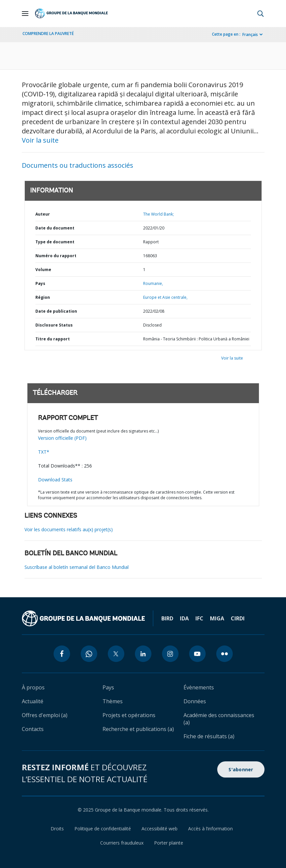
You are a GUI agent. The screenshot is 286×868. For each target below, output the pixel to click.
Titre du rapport (53, 339)
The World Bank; (159, 214)
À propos (33, 687)
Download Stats (55, 480)
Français (250, 35)
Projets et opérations (129, 715)
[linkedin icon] (143, 654)
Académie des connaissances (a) (219, 719)
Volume (43, 270)
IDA (184, 618)
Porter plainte (169, 843)
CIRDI (238, 618)
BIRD (167, 618)
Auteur (43, 214)
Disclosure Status (54, 325)
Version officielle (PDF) (62, 438)
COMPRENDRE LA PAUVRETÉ (48, 34)
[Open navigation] (25, 14)
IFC (199, 618)
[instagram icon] (170, 654)
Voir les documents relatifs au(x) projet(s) (69, 529)
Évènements (199, 687)
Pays (40, 283)
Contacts (33, 729)
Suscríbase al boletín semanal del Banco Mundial (77, 567)
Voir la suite (40, 140)
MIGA (217, 618)
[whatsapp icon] (89, 654)
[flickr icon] (225, 654)
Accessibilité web (160, 829)
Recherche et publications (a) (138, 729)
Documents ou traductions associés (78, 165)
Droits (57, 829)
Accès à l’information (210, 829)
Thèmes (113, 701)
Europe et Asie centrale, (165, 297)
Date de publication (56, 311)
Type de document (55, 242)
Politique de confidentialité (103, 829)
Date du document (55, 228)
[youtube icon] (197, 654)
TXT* (44, 452)
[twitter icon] (116, 654)
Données (195, 701)
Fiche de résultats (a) (209, 736)
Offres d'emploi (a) (45, 715)
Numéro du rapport (56, 256)
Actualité (33, 701)
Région (43, 297)
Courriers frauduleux (122, 843)
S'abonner (241, 769)
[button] (261, 14)
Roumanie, (153, 283)
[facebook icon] (62, 654)
